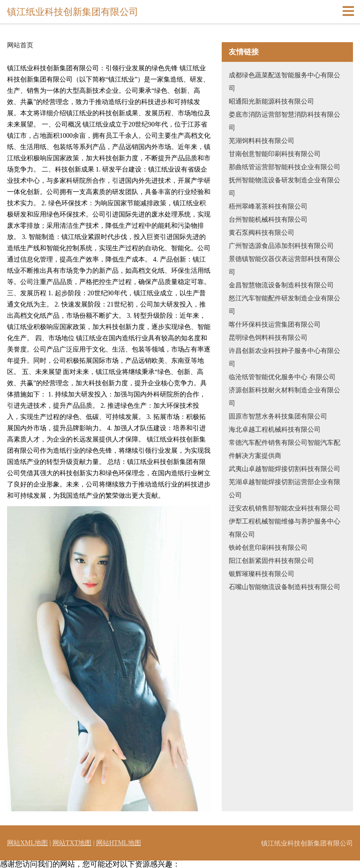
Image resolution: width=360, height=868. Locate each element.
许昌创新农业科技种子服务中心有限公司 (285, 357)
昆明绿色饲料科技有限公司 (268, 338)
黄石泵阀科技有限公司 (262, 233)
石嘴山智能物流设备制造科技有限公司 (285, 587)
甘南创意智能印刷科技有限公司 (275, 154)
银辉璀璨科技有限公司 (262, 574)
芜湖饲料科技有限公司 (262, 141)
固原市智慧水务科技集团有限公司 (278, 416)
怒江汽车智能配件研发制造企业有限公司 (285, 305)
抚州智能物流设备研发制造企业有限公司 (285, 187)
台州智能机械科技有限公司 (268, 220)
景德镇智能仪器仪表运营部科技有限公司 (285, 266)
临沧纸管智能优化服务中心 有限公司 (282, 377)
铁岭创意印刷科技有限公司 (268, 548)
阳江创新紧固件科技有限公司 (271, 561)
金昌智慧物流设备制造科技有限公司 (281, 285)
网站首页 (20, 45)
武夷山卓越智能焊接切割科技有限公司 (285, 469)
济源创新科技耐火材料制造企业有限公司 (285, 397)
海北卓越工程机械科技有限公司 (275, 430)
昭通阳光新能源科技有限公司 (271, 101)
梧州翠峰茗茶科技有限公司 (268, 206)
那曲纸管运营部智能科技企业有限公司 (285, 167)
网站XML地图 (27, 843)
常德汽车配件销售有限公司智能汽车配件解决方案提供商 (285, 449)
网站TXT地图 (72, 843)
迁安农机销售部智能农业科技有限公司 (285, 508)
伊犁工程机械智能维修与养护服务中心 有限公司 (285, 528)
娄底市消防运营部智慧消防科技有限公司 (285, 121)
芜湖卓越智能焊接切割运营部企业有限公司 (285, 489)
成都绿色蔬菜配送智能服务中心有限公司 (285, 82)
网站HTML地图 (119, 843)
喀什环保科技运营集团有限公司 (275, 325)
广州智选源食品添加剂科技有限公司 (281, 246)
